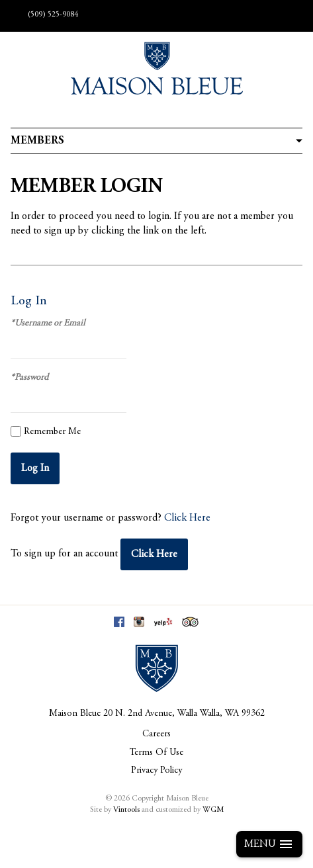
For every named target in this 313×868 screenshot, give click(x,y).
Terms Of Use (156, 753)
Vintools (126, 810)
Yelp (163, 622)
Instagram (139, 622)
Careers (156, 734)
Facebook (119, 622)
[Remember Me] (16, 431)
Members (37, 141)
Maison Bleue (75, 714)
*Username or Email (48, 324)
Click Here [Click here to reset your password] (187, 518)
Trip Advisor (190, 622)
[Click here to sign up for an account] (154, 554)
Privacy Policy (156, 771)
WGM (213, 810)
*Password (29, 378)
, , (184, 714)
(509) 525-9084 (53, 15)
